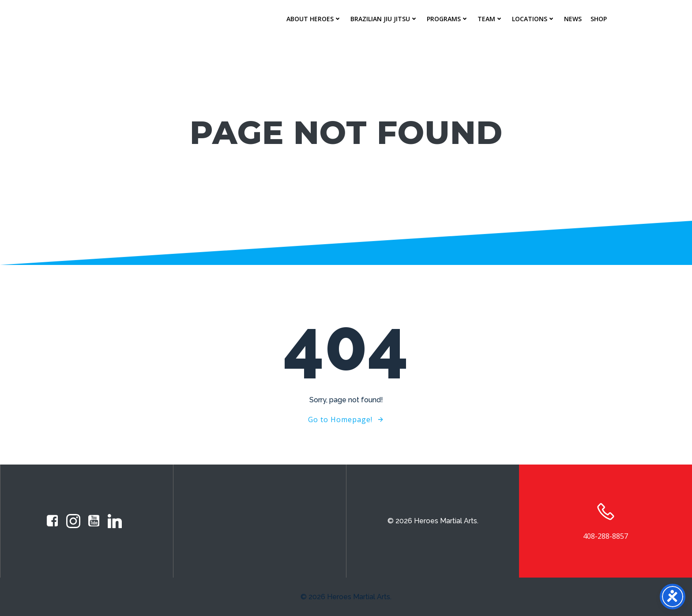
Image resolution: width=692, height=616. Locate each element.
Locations (534, 19)
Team (490, 19)
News (573, 19)
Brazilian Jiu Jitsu (384, 19)
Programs (448, 19)
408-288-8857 (605, 536)
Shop (599, 19)
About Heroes (314, 19)
